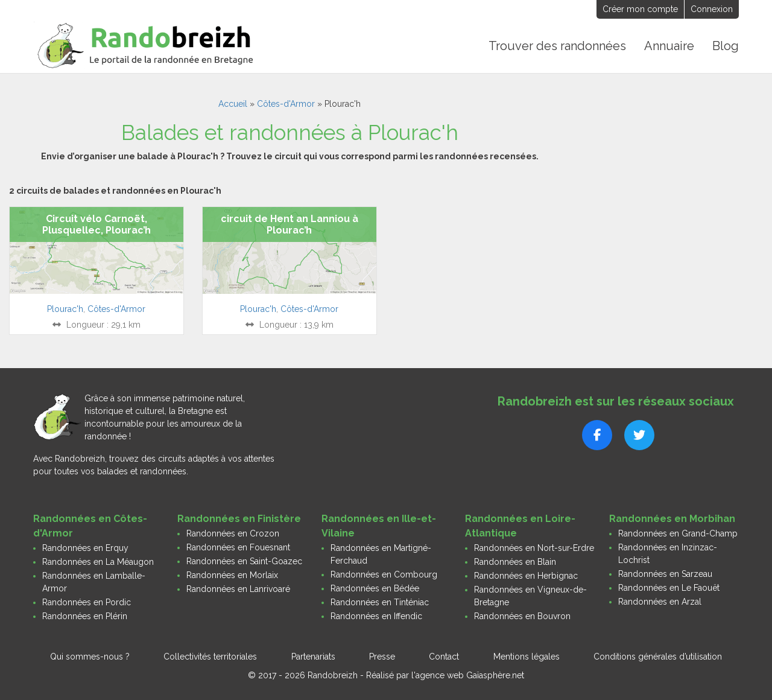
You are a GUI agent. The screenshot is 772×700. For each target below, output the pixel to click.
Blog (726, 46)
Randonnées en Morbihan (672, 519)
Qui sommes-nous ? (90, 657)
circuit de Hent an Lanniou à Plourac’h (289, 224)
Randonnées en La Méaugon (98, 562)
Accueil (233, 104)
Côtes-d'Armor (286, 104)
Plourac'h (65, 309)
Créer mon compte (640, 9)
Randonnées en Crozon (233, 533)
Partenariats (313, 657)
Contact (444, 657)
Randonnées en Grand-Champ (678, 533)
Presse (382, 657)
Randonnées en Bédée (375, 588)
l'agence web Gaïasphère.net (468, 675)
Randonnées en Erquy (85, 548)
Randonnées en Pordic (87, 602)
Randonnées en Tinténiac (380, 602)
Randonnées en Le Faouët (669, 588)
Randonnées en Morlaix (232, 575)
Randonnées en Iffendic (376, 616)
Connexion (712, 9)
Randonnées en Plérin (85, 616)
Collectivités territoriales (210, 657)
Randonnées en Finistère (239, 519)
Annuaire (669, 46)
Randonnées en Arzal (660, 602)
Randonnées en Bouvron (522, 616)
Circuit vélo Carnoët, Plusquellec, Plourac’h (96, 224)
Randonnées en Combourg (384, 574)
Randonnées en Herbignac (526, 576)
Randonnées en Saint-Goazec (244, 561)
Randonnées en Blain (515, 562)
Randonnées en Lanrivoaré (238, 589)
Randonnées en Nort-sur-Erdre (534, 548)
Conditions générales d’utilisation (658, 657)
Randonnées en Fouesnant (238, 547)
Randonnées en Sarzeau (665, 574)
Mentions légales (527, 657)
